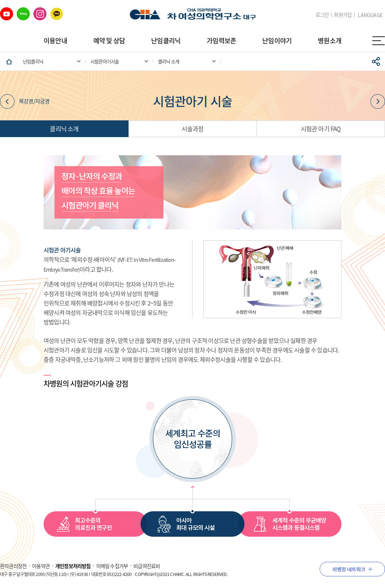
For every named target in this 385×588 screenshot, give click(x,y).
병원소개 (330, 41)
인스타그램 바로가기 (40, 14)
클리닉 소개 (64, 129)
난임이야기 (277, 41)
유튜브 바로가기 (7, 14)
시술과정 (193, 129)
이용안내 (55, 41)
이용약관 (41, 566)
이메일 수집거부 (112, 566)
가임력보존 (221, 41)
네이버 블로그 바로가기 (23, 14)
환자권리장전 (13, 566)
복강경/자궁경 (25, 101)
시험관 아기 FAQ (321, 129)
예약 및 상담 (109, 41)
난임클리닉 (166, 41)
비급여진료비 (147, 566)
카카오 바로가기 (57, 14)
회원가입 (343, 15)
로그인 (322, 15)
